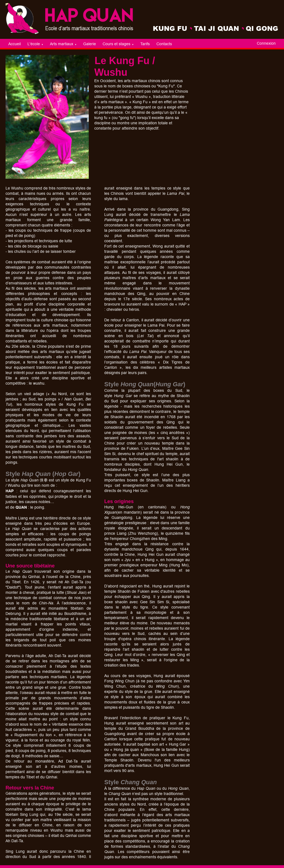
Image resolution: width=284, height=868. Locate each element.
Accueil (15, 44)
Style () (43, 474)
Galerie (90, 44)
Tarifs (145, 44)
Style (112, 782)
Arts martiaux (63, 44)
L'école (35, 44)
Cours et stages (118, 44)
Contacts (164, 44)
